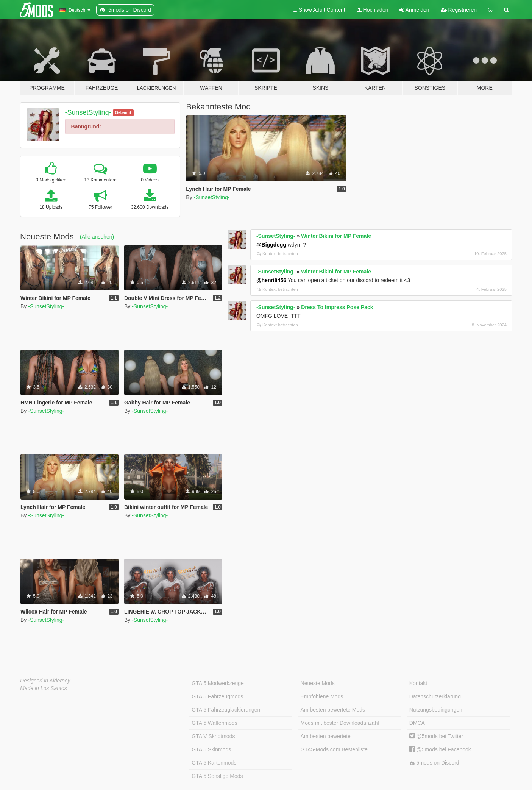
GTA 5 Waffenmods (214, 723)
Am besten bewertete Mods (333, 710)
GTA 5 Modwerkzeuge (218, 683)
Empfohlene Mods (322, 696)
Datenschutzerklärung (435, 696)
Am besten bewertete (326, 736)
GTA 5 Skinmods (211, 749)
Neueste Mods (318, 683)
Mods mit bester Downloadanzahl (340, 723)
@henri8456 (271, 280)
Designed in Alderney (45, 681)
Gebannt (123, 112)
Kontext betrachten (277, 254)
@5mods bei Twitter (436, 736)
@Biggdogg (271, 245)
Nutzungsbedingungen (436, 710)
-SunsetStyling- (88, 112)
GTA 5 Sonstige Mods (217, 776)
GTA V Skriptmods (213, 736)
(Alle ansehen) (97, 237)
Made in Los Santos (44, 688)
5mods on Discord (434, 763)
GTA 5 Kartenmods (214, 763)
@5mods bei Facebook (440, 749)
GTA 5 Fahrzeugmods (217, 696)
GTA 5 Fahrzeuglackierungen (226, 710)
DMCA (417, 723)
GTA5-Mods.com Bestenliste (334, 749)
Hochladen (373, 10)
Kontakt (418, 683)
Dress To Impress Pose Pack (337, 307)
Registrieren (459, 10)
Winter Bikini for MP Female (336, 236)
